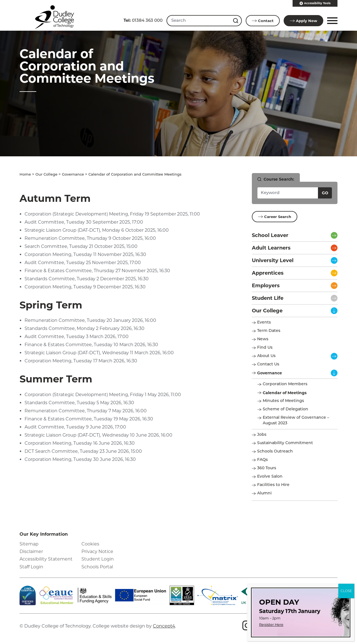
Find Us (265, 347)
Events (264, 322)
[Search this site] (236, 21)
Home (25, 174)
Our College (46, 174)
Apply (303, 21)
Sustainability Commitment (285, 443)
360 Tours (267, 468)
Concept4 (164, 626)
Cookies (90, 544)
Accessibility (315, 3)
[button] (331, 21)
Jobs (262, 434)
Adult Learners (271, 248)
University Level (273, 260)
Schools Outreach (275, 451)
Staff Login (31, 567)
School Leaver (270, 235)
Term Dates (269, 331)
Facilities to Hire (274, 485)
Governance (73, 174)
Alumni (264, 493)
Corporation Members (285, 384)
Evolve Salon (270, 476)
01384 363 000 (143, 20)
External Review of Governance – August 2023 (296, 420)
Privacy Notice (97, 551)
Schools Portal (97, 567)
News (263, 339)
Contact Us (268, 364)
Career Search (275, 216)
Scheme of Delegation (285, 409)
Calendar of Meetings (285, 392)
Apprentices (268, 273)
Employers (266, 285)
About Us (266, 356)
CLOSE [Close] (346, 591)
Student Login (98, 559)
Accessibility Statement (46, 559)
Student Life (268, 298)
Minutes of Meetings (283, 401)
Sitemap (29, 544)
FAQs (262, 460)
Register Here (271, 625)
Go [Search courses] (325, 193)
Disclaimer (31, 551)
